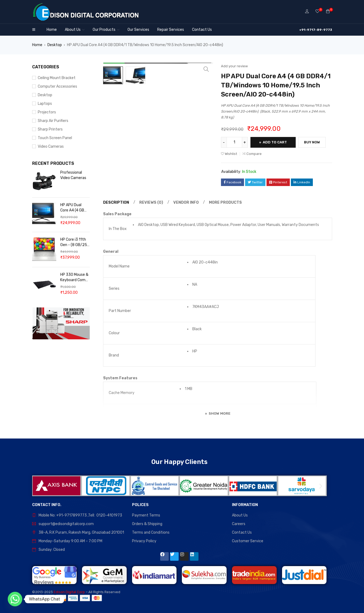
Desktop (55, 45)
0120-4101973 (109, 515)
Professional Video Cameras (73, 175)
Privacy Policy (144, 541)
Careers (239, 524)
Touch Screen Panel (55, 138)
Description (116, 203)
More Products (225, 203)
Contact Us (242, 532)
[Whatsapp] (15, 599)
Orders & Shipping (147, 524)
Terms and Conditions (151, 532)
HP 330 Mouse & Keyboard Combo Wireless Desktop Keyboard (75, 278)
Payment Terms (146, 515)
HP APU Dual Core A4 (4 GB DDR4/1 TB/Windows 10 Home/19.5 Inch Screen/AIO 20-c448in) (74, 208)
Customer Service (248, 541)
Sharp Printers (50, 129)
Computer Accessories (57, 86)
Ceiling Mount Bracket (57, 78)
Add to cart (275, 142)
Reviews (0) (151, 203)
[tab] (115, 203)
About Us (240, 515)
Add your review (234, 66)
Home (37, 45)
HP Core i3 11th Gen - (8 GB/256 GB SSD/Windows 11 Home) (75, 242)
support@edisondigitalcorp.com (66, 524)
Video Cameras (51, 146)
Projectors (47, 112)
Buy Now (312, 142)
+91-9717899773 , (72, 515)
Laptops (45, 104)
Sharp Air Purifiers (53, 121)
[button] (38, 486)
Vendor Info (186, 203)
